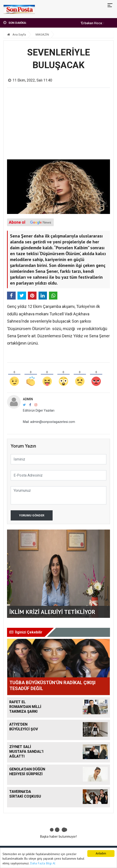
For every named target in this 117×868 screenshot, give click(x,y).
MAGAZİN (42, 35)
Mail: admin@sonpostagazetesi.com (49, 422)
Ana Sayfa (17, 35)
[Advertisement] (59, 125)
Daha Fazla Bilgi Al (43, 863)
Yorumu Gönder (32, 515)
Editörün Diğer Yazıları (39, 410)
